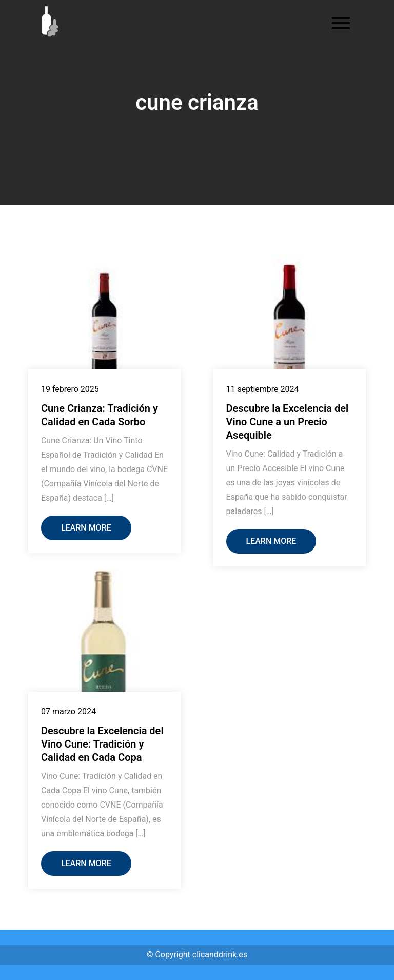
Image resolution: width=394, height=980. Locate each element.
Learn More (86, 528)
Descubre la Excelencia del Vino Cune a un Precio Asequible (288, 422)
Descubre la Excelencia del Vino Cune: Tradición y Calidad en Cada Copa (102, 744)
